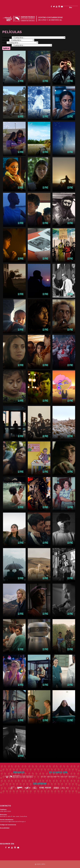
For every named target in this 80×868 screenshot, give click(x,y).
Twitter (54, 7)
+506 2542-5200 (5, 811)
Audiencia (7, 45)
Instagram (59, 7)
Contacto (62, 7)
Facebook (51, 7)
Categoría (7, 38)
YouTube (57, 7)
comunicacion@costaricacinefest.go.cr (13, 821)
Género (5, 40)
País (4, 43)
